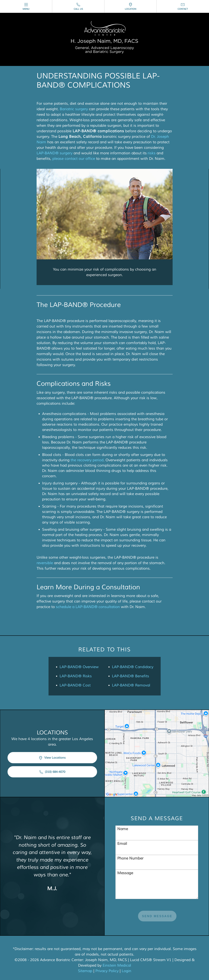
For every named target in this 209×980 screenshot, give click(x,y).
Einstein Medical (117, 965)
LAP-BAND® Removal (131, 685)
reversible (45, 563)
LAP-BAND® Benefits (131, 676)
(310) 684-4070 (52, 772)
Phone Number (130, 858)
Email (122, 844)
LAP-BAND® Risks (76, 676)
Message (125, 873)
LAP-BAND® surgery (55, 153)
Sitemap (85, 971)
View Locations (52, 758)
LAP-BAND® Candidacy (133, 667)
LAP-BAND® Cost (75, 685)
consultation (109, 607)
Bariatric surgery (74, 109)
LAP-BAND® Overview (79, 667)
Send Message (157, 916)
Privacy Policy (107, 971)
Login (126, 971)
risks (152, 153)
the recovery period (87, 460)
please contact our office (74, 159)
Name (123, 829)
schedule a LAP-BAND (75, 607)
